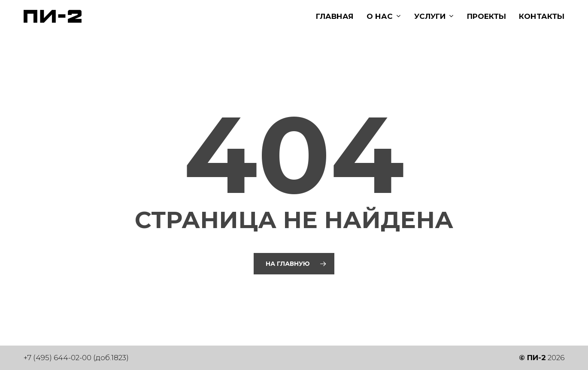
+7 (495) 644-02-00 (58, 358)
